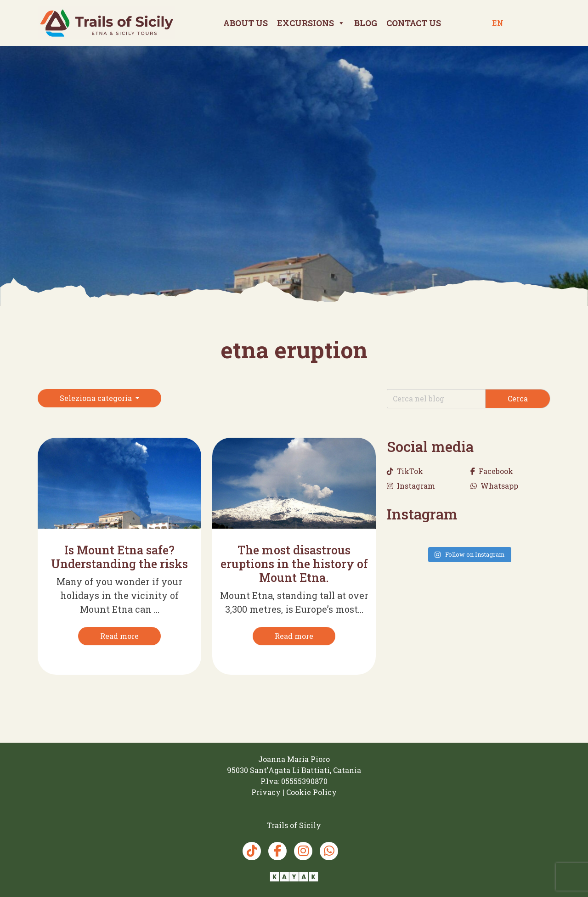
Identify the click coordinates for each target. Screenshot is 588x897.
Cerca (518, 398)
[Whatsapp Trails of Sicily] (329, 851)
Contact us (414, 23)
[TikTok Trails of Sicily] (252, 851)
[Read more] (119, 636)
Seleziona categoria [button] (97, 398)
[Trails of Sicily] (107, 23)
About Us (246, 23)
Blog (366, 23)
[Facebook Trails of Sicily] (277, 851)
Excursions (311, 23)
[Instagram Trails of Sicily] (303, 851)
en (498, 23)
